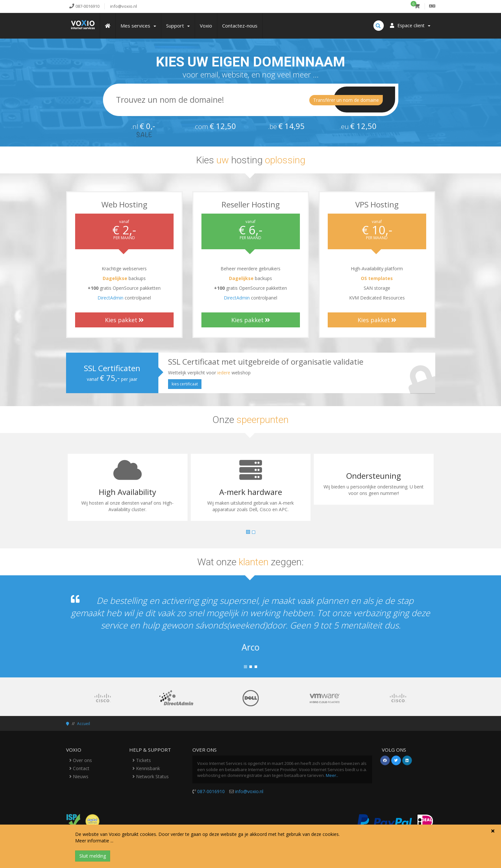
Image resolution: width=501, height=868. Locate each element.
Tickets (142, 760)
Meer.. (332, 775)
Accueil (84, 724)
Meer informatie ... (94, 841)
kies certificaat (185, 384)
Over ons (81, 760)
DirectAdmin (110, 298)
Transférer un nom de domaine (346, 100)
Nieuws (79, 776)
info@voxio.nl (249, 791)
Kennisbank (146, 768)
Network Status (151, 776)
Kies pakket (124, 320)
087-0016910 (211, 791)
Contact (79, 768)
